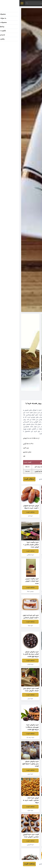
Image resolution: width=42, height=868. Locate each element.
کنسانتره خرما (31, 774)
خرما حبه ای (31, 662)
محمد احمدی (25, 479)
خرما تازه (11, 516)
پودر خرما (31, 553)
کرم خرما (11, 626)
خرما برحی (11, 699)
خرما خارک (11, 810)
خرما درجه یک (11, 737)
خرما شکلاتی (11, 555)
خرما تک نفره (31, 628)
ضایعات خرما (31, 737)
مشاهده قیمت (31, 514)
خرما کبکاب (11, 664)
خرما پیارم (31, 589)
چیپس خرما (31, 518)
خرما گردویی (11, 845)
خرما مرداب (31, 701)
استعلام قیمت (10, 479)
